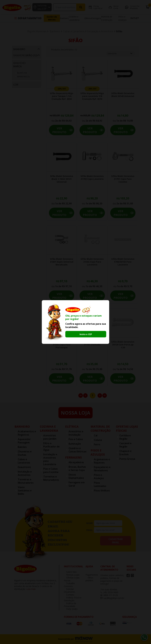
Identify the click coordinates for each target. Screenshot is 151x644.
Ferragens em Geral (77, 484)
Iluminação (75, 444)
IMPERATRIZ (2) (23, 77)
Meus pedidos (89, 579)
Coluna (98, 440)
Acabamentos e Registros (27, 433)
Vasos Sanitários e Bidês (25, 491)
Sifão (119, 31)
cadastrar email (116, 541)
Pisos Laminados (100, 484)
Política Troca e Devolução (73, 599)
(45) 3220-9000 (109, 592)
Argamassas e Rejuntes (102, 461)
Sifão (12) (32, 55)
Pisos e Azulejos (98, 452)
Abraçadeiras (76, 462)
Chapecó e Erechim (125, 453)
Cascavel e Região (125, 445)
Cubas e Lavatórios (74, 31)
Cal (96, 435)
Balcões (22, 447)
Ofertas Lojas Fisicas (92, 7)
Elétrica (88, 18)
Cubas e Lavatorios (24, 461)
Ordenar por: (126, 50)
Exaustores (24, 467)
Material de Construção (101, 429)
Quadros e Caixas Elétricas (78, 450)
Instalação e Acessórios (100, 31)
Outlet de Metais (52, 18)
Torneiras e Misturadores (26, 481)
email (90, 530)
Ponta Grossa (127, 459)
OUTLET (135, 18)
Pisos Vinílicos (102, 491)
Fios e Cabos (76, 439)
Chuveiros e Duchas (25, 453)
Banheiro (64, 18)
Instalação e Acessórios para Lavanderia (50, 459)
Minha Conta (110, 7)
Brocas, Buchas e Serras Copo (77, 468)
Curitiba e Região (125, 437)
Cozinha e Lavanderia (49, 429)
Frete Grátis (71, 609)
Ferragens (96, 18)
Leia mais (31, 589)
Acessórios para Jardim (50, 437)
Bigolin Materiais (37, 31)
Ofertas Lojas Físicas (127, 429)
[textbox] (58, 7)
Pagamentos (92, 574)
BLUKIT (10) (22, 73)
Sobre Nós (70, 572)
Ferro (97, 444)
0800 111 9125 (109, 595)
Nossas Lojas (72, 575)
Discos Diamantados (76, 476)
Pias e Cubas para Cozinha (51, 470)
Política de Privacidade (70, 605)
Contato (69, 595)
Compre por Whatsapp (130, 7)
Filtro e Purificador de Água (51, 447)
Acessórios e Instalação (76, 433)
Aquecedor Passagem (24, 441)
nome (90, 523)
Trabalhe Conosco (69, 585)
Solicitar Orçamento (70, 590)
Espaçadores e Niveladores (102, 469)
